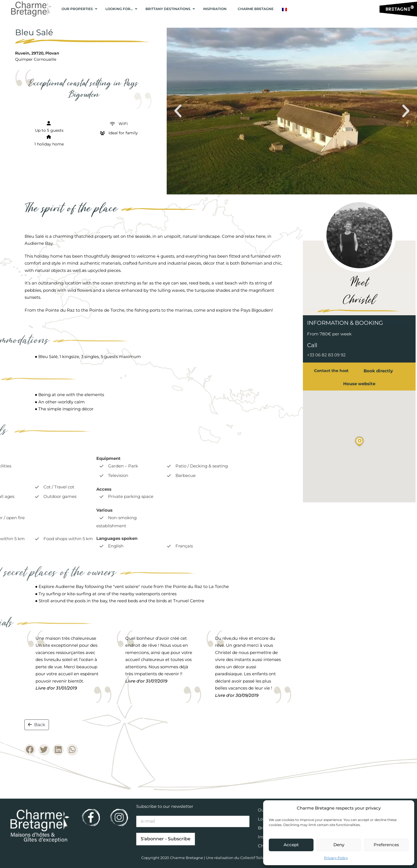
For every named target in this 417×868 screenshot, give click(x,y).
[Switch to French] (284, 10)
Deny (339, 845)
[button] (178, 111)
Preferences (386, 845)
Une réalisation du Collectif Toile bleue (241, 858)
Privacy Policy (336, 858)
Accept (291, 845)
